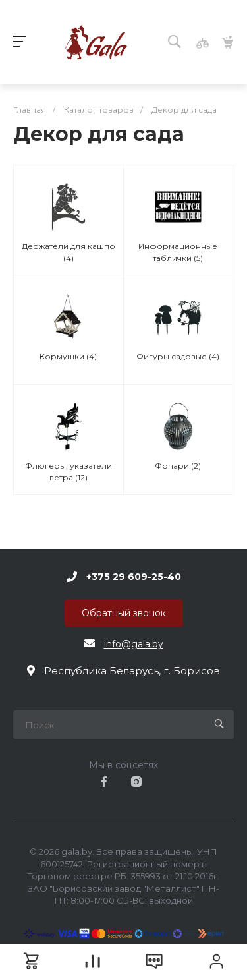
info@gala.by (134, 644)
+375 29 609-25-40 (134, 577)
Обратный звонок (124, 613)
